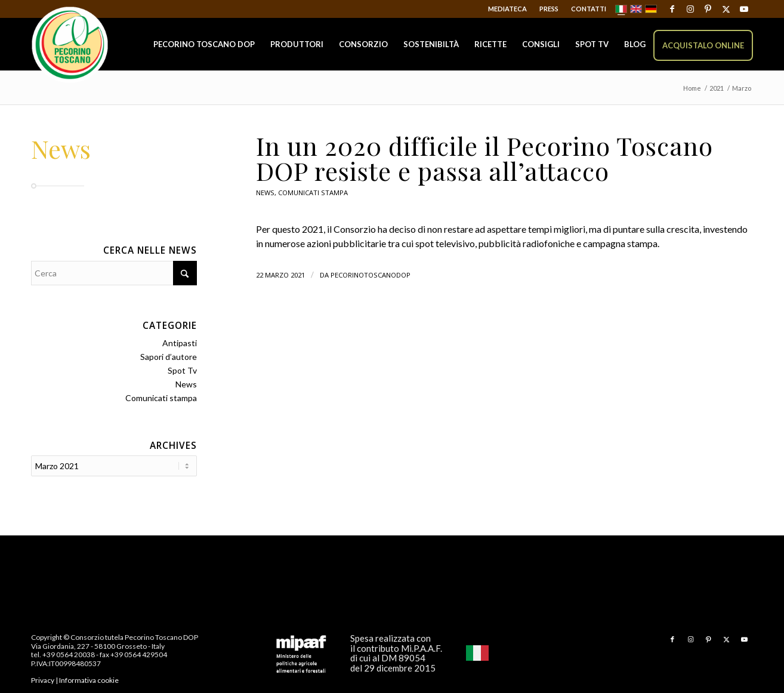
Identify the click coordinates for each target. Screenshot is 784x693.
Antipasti (180, 343)
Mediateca (507, 9)
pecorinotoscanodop (371, 275)
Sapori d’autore (169, 357)
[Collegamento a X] (726, 9)
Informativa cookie (89, 679)
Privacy (43, 679)
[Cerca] (114, 273)
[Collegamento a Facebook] (672, 9)
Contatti (589, 9)
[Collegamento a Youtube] (744, 9)
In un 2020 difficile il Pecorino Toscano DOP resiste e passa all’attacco (484, 158)
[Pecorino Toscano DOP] (70, 45)
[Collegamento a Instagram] (690, 9)
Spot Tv (182, 370)
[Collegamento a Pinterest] (708, 9)
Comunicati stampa (313, 192)
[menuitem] (508, 9)
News (265, 192)
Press (549, 9)
